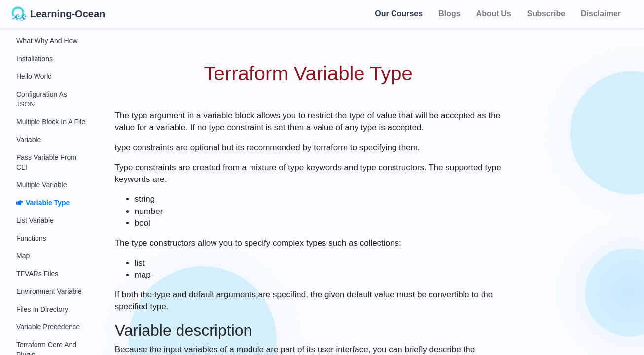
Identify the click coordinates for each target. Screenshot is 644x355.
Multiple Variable (41, 185)
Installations (35, 59)
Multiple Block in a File (51, 122)
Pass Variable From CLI (46, 162)
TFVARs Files (37, 274)
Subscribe (546, 14)
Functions (31, 238)
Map (23, 256)
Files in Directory (42, 309)
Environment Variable (49, 291)
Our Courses (399, 13)
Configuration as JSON (42, 99)
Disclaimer (601, 14)
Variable (29, 140)
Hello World (34, 76)
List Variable (35, 220)
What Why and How (47, 41)
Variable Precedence (48, 327)
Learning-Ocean (58, 14)
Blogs (449, 14)
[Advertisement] (583, 177)
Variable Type (43, 203)
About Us (494, 14)
